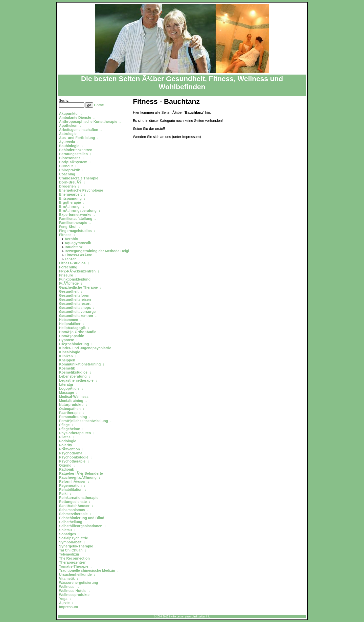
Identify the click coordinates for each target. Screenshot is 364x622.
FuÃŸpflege (69, 283)
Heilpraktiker (70, 324)
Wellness (67, 587)
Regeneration (70, 486)
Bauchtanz (74, 247)
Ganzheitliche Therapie (78, 287)
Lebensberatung (73, 376)
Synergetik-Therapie (76, 546)
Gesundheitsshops (75, 308)
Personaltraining (73, 417)
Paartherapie (70, 413)
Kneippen (67, 360)
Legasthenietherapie (76, 380)
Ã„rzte (64, 603)
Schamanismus (72, 510)
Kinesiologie (70, 352)
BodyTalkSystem (73, 162)
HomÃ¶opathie (72, 336)
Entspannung (70, 198)
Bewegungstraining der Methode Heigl (97, 251)
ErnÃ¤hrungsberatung (78, 211)
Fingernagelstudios (75, 231)
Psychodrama (71, 453)
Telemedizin (69, 554)
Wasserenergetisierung (79, 583)
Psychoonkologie (74, 457)
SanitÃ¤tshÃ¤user (74, 506)
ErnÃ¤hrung (70, 206)
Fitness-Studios (72, 263)
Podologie (68, 441)
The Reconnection (74, 558)
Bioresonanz (70, 158)
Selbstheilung (71, 522)
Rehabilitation (71, 490)
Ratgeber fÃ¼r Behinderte (81, 473)
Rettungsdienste (73, 502)
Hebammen (69, 320)
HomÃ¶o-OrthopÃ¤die (78, 332)
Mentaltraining (71, 401)
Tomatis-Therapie (74, 566)
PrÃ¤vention (70, 449)
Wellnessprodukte (74, 595)
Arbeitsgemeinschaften (79, 130)
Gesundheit (69, 291)
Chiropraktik (70, 170)
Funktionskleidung (75, 279)
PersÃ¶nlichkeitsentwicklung (84, 421)
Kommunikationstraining (80, 364)
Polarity (66, 445)
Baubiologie (69, 146)
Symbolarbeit (70, 542)
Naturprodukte (71, 405)
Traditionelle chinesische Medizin (87, 570)
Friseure (66, 275)
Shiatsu (66, 530)
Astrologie (68, 134)
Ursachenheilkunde (75, 574)
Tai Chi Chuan (71, 550)
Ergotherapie (70, 202)
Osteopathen (70, 409)
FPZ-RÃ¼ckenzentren (77, 271)
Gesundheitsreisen (75, 300)
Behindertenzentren (76, 150)
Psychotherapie (72, 461)
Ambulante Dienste (75, 118)
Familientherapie (73, 223)
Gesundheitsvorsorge (77, 312)
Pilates (65, 437)
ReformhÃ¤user (72, 481)
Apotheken (68, 126)
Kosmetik (67, 368)
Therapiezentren (73, 562)
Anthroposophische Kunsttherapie (88, 122)
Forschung (68, 267)
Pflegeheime (70, 429)
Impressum (69, 607)
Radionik (67, 469)
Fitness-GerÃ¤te (78, 255)
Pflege (64, 425)
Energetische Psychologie (81, 190)
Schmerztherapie (73, 514)
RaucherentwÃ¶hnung (78, 477)
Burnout (66, 166)
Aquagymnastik (78, 243)
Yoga (63, 599)
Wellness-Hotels (73, 591)
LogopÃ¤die (69, 388)
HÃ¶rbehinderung (74, 344)
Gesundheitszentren (76, 316)
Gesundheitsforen (74, 295)
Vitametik (67, 579)
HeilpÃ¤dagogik (73, 328)
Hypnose (67, 340)
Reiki (63, 494)
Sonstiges (68, 534)
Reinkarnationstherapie (79, 498)
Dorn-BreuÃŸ (70, 182)
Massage (67, 393)
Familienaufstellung (76, 219)
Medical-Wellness (74, 397)
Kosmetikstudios (73, 372)
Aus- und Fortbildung (77, 138)
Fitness (65, 235)
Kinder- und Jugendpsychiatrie (85, 348)
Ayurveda (67, 142)
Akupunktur (69, 113)
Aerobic (71, 239)
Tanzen (71, 259)
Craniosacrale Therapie (79, 178)
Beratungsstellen (74, 154)
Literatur (66, 384)
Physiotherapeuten (75, 433)
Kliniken (66, 356)
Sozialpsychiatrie (74, 538)
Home (99, 105)
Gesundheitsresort (75, 304)
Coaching (67, 174)
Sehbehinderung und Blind (82, 518)
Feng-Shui (68, 227)
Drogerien (67, 186)
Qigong (65, 465)
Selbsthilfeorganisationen (81, 526)
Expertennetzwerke (75, 215)
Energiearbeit (70, 194)
